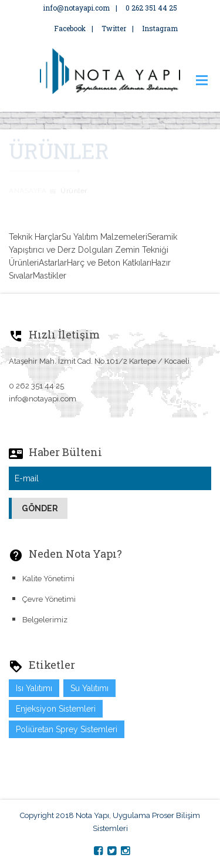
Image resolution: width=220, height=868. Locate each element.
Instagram (160, 28)
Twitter (114, 28)
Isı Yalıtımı (34, 688)
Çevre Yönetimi (49, 599)
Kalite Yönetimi (48, 579)
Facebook (64, 28)
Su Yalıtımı (89, 688)
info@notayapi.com (76, 8)
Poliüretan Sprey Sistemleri (67, 729)
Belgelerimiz (45, 620)
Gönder (40, 508)
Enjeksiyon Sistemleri (56, 709)
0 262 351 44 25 (151, 8)
